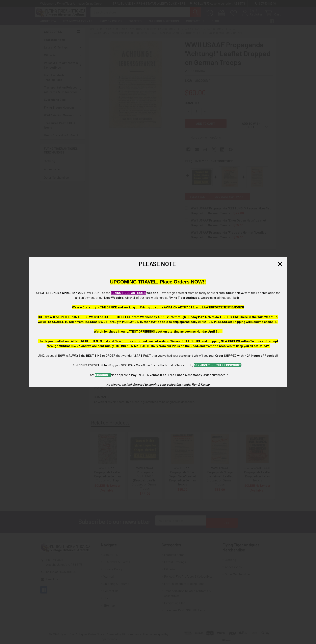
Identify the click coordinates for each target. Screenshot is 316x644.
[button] (280, 264)
